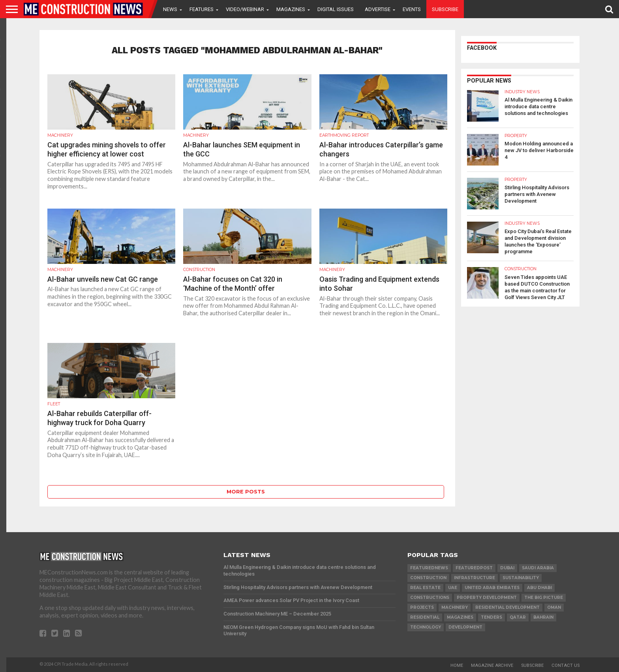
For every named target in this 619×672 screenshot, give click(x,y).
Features (202, 9)
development (465, 627)
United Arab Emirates (492, 588)
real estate (425, 588)
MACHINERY (455, 607)
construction (428, 578)
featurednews (429, 568)
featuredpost (474, 568)
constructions (430, 598)
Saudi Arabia (538, 568)
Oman (554, 607)
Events (412, 9)
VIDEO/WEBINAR (245, 9)
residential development (507, 607)
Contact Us (566, 665)
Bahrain (543, 617)
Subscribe (445, 9)
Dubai (507, 568)
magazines (460, 617)
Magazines (291, 9)
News (170, 9)
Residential (425, 617)
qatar (518, 617)
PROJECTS (422, 607)
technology (426, 627)
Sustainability (521, 578)
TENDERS (491, 617)
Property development (487, 598)
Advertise (378, 9)
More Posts (246, 492)
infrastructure (475, 578)
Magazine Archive (492, 665)
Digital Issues (336, 9)
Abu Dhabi (539, 588)
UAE (453, 588)
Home (457, 665)
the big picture (544, 598)
